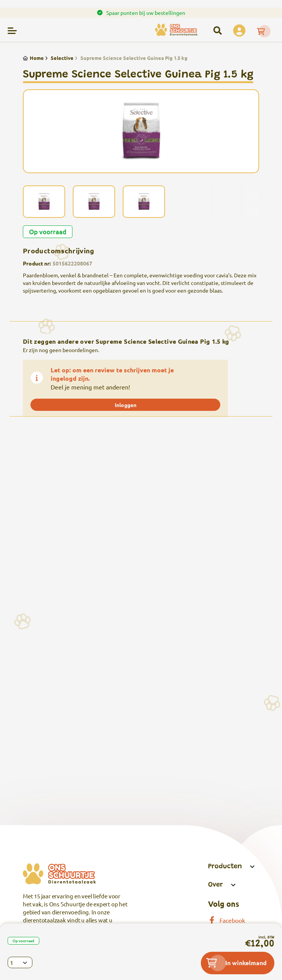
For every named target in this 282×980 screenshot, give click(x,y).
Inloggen (126, 405)
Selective (59, 58)
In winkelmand (236, 963)
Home (33, 58)
